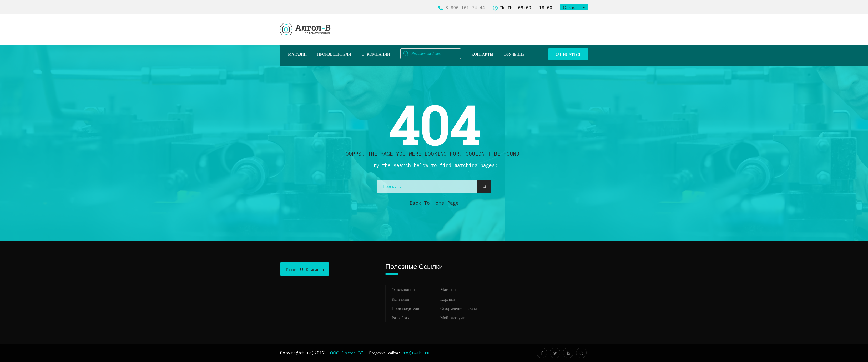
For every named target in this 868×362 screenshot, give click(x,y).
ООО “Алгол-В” (347, 353)
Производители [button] (334, 54)
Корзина (448, 299)
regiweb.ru (416, 353)
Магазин (448, 290)
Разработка (402, 318)
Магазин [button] (297, 54)
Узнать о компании (305, 269)
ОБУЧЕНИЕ (514, 54)
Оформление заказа (459, 308)
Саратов (570, 7)
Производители (405, 308)
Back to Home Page (434, 203)
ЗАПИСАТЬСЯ (568, 55)
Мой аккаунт (453, 318)
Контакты (482, 54)
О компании (376, 54)
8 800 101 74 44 (462, 8)
